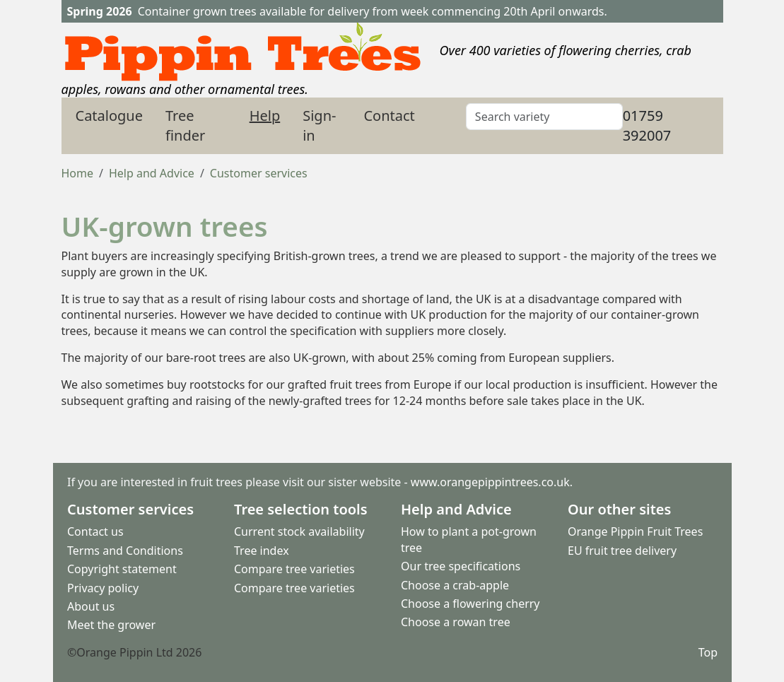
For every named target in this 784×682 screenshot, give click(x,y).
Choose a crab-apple (455, 585)
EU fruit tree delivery (622, 551)
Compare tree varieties (294, 569)
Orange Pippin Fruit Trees (635, 531)
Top (707, 652)
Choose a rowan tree (456, 622)
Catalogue (110, 116)
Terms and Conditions (125, 551)
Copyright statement (122, 569)
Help (265, 116)
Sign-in (319, 125)
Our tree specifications (461, 566)
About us (91, 606)
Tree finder (185, 125)
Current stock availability (299, 531)
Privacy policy (103, 588)
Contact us (95, 531)
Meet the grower (111, 625)
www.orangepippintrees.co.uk (490, 482)
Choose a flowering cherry (470, 604)
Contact (389, 116)
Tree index (262, 551)
